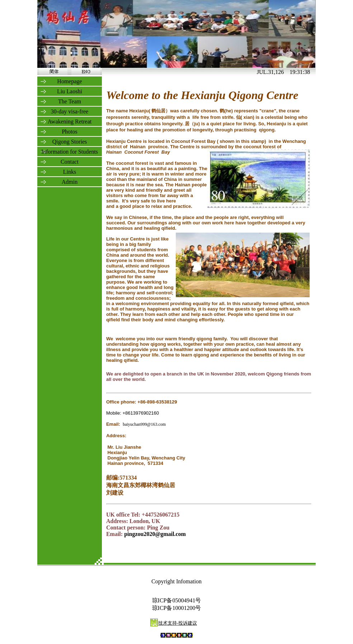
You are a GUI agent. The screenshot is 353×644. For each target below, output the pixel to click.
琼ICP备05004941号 (177, 600)
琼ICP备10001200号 (177, 608)
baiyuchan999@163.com (144, 424)
